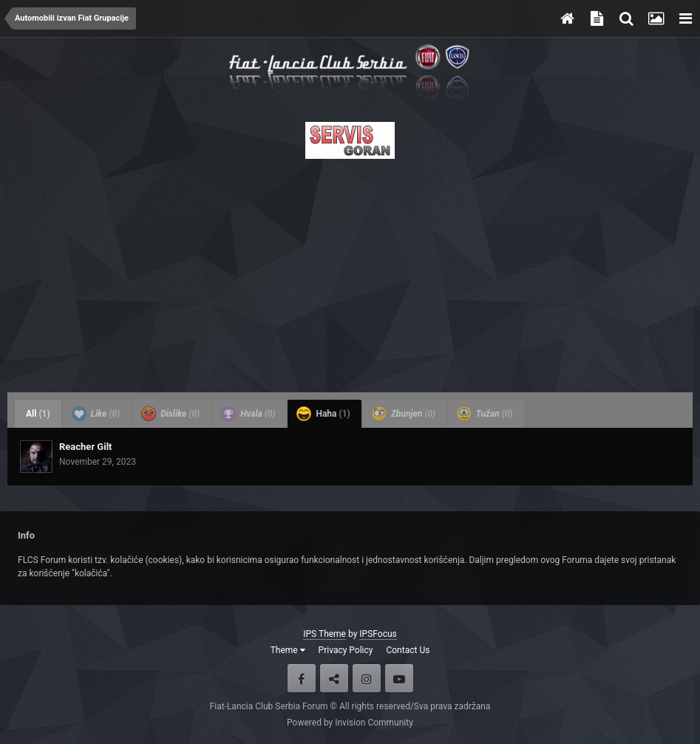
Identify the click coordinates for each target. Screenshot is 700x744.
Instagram (367, 678)
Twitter (334, 678)
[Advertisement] (350, 271)
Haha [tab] (323, 414)
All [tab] (38, 414)
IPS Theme (324, 634)
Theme (288, 650)
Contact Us (408, 650)
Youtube (399, 678)
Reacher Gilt (86, 447)
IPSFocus (378, 634)
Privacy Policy (346, 650)
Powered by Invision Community (350, 723)
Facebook (302, 678)
